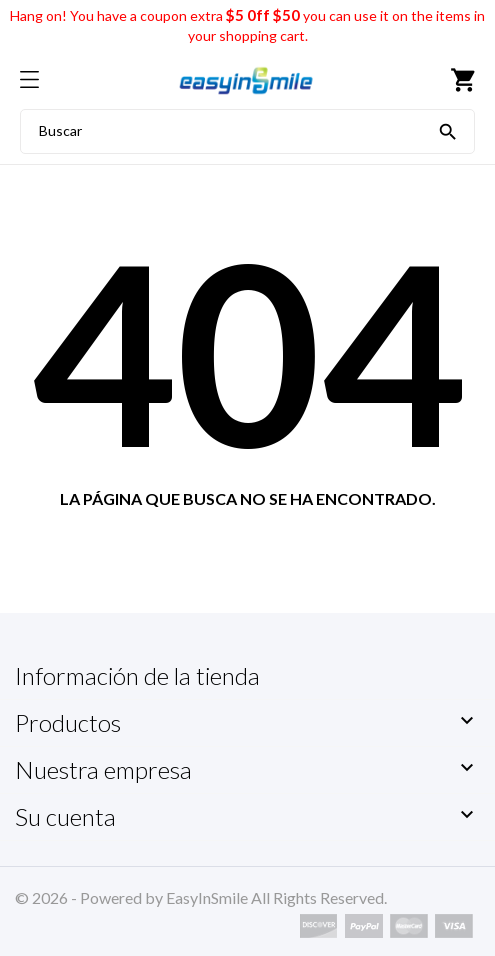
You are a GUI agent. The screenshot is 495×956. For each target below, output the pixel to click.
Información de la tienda (137, 675)
